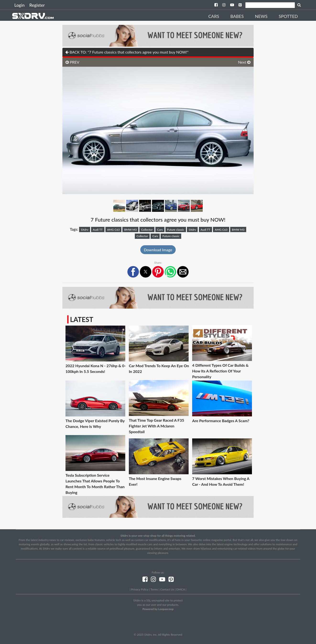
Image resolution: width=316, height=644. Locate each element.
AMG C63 (113, 230)
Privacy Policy (140, 589)
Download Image (158, 250)
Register (37, 5)
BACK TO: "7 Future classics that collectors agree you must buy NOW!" (127, 52)
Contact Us (167, 589)
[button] (133, 272)
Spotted (288, 16)
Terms (154, 589)
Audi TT (98, 230)
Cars (214, 16)
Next (244, 62)
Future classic (176, 230)
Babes (237, 16)
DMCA (181, 589)
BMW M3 (130, 230)
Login (19, 5)
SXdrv (84, 230)
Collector (147, 230)
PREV (72, 62)
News (261, 16)
